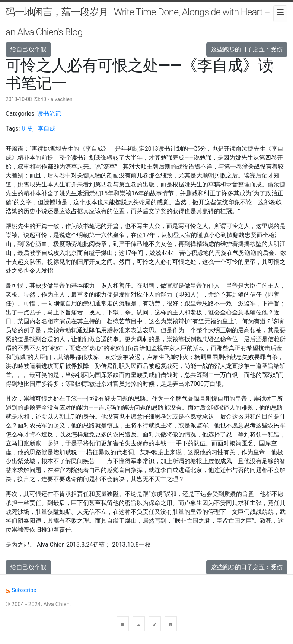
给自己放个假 (28, 49)
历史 (27, 129)
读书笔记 (49, 114)
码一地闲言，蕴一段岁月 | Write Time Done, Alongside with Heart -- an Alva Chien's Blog (137, 22)
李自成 (47, 129)
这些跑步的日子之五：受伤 (247, 49)
